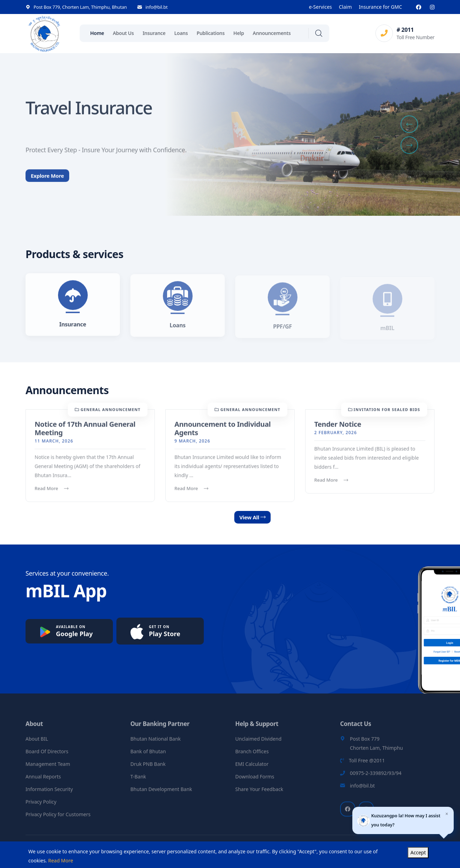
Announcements (272, 33)
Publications (210, 33)
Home (97, 33)
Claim (346, 7)
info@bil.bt (156, 7)
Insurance (154, 33)
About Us (123, 33)
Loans (181, 33)
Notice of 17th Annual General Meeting (85, 433)
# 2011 (405, 30)
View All (280, 517)
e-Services (321, 7)
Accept (418, 852)
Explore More (47, 186)
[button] (409, 124)
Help (239, 33)
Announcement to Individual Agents (222, 433)
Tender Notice (338, 429)
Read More (52, 493)
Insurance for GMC (380, 7)
